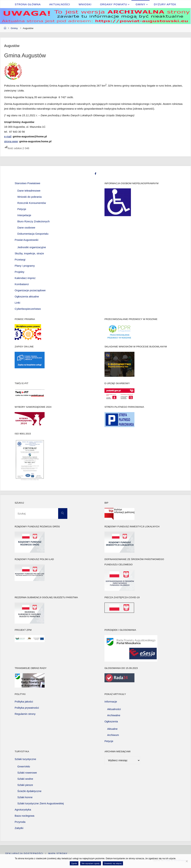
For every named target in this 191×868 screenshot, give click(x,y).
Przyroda (20, 822)
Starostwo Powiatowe (27, 183)
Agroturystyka (23, 809)
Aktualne (112, 729)
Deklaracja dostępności (24, 854)
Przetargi (20, 260)
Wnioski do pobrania (30, 197)
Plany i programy (25, 266)
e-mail (8, 136)
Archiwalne (114, 715)
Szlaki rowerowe (27, 773)
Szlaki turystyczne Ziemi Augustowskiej (41, 803)
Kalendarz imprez (25, 278)
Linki (17, 302)
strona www (11, 141)
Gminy (14, 28)
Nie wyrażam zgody (91, 863)
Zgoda (74, 863)
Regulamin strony (25, 714)
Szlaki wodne (25, 779)
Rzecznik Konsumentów (32, 203)
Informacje (111, 702)
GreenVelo (24, 766)
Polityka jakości (24, 702)
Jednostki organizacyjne (32, 247)
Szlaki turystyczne (25, 759)
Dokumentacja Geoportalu (33, 233)
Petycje (22, 209)
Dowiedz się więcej (113, 863)
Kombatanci (22, 284)
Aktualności (114, 709)
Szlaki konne (25, 797)
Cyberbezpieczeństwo (28, 309)
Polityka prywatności (27, 708)
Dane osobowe (26, 227)
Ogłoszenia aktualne (27, 296)
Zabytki (19, 828)
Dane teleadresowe (29, 190)
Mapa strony (58, 854)
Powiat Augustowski (26, 240)
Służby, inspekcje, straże (29, 253)
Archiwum (113, 735)
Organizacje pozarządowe (30, 290)
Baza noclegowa (24, 815)
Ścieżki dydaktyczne (30, 791)
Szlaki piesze (25, 785)
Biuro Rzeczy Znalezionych (34, 221)
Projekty (19, 272)
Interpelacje (24, 215)
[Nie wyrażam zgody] (187, 861)
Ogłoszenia (111, 721)
